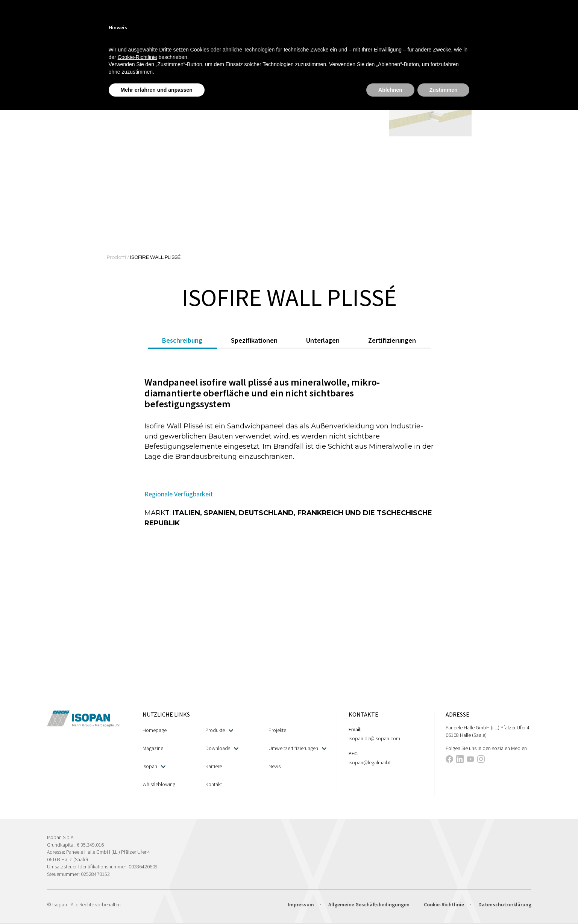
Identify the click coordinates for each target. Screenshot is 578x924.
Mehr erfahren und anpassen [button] (157, 90)
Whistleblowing (159, 784)
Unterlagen (323, 340)
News (275, 766)
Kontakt (214, 784)
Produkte (219, 730)
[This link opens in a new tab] (449, 760)
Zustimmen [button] (444, 90)
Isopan (154, 766)
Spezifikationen (254, 340)
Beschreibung (182, 340)
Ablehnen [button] (390, 90)
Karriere (214, 766)
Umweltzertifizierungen (297, 748)
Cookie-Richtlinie (444, 904)
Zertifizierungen (392, 340)
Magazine (153, 748)
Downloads (222, 748)
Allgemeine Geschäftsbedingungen (369, 904)
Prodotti (117, 257)
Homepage (155, 730)
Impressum (301, 904)
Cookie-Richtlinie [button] (137, 57)
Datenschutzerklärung (505, 904)
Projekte (277, 730)
